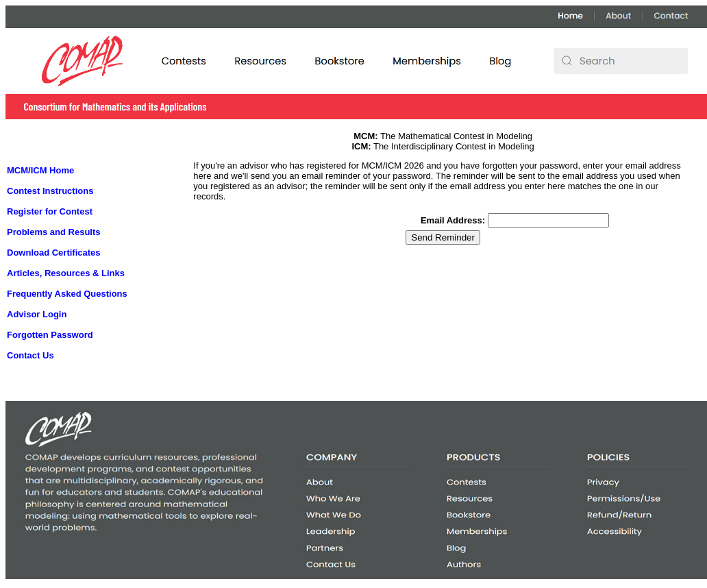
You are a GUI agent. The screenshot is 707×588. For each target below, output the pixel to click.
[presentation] (381, 274)
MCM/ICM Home (40, 170)
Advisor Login (37, 314)
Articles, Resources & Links (66, 273)
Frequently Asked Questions (67, 294)
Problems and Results (54, 232)
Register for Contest (50, 211)
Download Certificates (54, 253)
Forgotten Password (50, 335)
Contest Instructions (50, 191)
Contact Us (30, 355)
